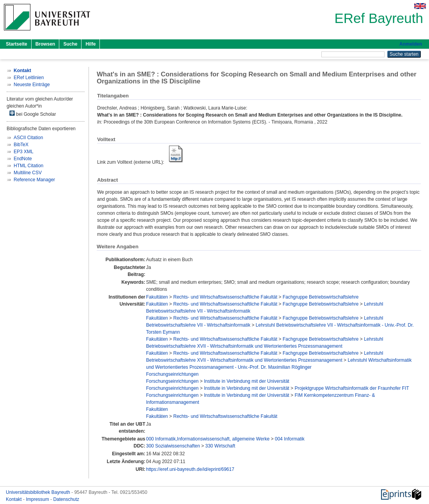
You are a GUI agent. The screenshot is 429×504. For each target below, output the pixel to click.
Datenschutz (66, 499)
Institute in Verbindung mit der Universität (247, 381)
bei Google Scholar (33, 114)
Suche (70, 44)
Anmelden (411, 44)
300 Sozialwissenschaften (173, 446)
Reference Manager (34, 180)
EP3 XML (24, 152)
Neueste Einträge (32, 85)
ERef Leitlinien (29, 78)
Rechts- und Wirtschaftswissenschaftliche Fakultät (225, 297)
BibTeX (21, 145)
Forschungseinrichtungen (172, 374)
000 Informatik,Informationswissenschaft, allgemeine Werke (208, 439)
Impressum (38, 499)
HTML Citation (28, 166)
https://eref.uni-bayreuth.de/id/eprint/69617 (190, 469)
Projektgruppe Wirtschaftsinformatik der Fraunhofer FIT (352, 388)
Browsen (45, 44)
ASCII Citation (28, 138)
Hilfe (90, 44)
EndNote (23, 159)
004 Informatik (290, 439)
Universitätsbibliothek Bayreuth (39, 492)
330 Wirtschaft (220, 446)
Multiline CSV (28, 173)
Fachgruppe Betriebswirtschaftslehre (321, 297)
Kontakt (14, 499)
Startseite (17, 44)
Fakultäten (157, 297)
